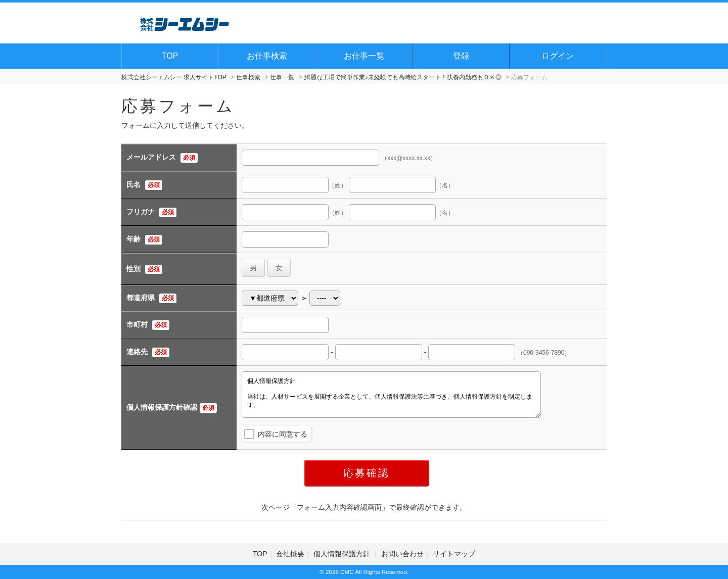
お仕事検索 (267, 56)
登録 (461, 56)
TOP (170, 56)
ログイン (558, 56)
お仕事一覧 (364, 56)
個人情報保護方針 (343, 554)
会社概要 (290, 554)
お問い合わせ (402, 554)
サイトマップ (454, 554)
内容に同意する (283, 434)
